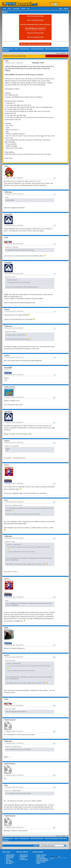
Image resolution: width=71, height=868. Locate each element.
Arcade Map (16, 9)
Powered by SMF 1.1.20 (54, 858)
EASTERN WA (24, 856)
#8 (55, 357)
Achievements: (7, 241)
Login (60, 9)
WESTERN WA (24, 855)
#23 (54, 787)
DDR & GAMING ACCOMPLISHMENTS (42, 858)
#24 (54, 827)
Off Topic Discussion (37, 49)
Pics (28, 9)
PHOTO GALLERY (9, 860)
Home (4, 9)
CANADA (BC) (24, 859)
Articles (23, 9)
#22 (54, 775)
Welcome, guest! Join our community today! (35, 44)
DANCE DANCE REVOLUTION (10, 856)
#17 (54, 645)
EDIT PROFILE (10, 862)
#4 (55, 244)
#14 (54, 502)
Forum (9, 9)
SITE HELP (9, 864)
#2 (55, 194)
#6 (55, 311)
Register (66, 9)
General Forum (25, 49)
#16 (54, 597)
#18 (54, 657)
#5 (55, 274)
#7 (55, 328)
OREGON (22, 858)
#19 (54, 705)
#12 (54, 443)
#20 (54, 731)
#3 (55, 225)
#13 (54, 483)
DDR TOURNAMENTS (42, 861)
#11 (54, 422)
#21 (54, 743)
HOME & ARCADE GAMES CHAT (41, 856)
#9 (55, 375)
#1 (55, 178)
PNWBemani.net (8, 49)
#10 (54, 397)
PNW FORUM (10, 858)
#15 (54, 538)
